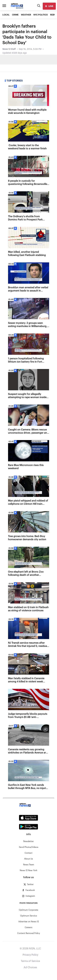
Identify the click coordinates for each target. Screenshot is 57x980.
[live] (49, 6)
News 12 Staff (9, 49)
